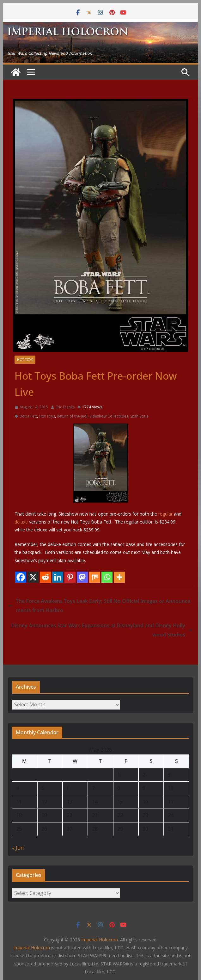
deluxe (21, 522)
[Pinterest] (70, 577)
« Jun (18, 848)
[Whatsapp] (107, 577)
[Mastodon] (82, 577)
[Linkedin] (58, 577)
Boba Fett (28, 416)
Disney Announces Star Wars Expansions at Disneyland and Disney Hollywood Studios (102, 630)
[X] (33, 577)
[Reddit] (45, 577)
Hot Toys (25, 360)
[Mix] (95, 577)
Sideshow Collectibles (109, 416)
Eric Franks (65, 407)
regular (165, 514)
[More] (119, 577)
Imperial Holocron (32, 948)
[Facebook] (21, 577)
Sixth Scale (139, 416)
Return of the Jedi (72, 416)
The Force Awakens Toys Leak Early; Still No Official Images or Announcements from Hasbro (99, 606)
